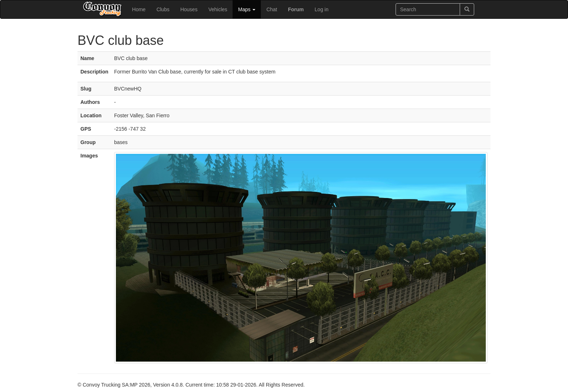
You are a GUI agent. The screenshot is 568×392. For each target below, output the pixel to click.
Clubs (163, 9)
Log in (322, 9)
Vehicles (218, 9)
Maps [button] (247, 9)
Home (139, 9)
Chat (272, 9)
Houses (189, 9)
